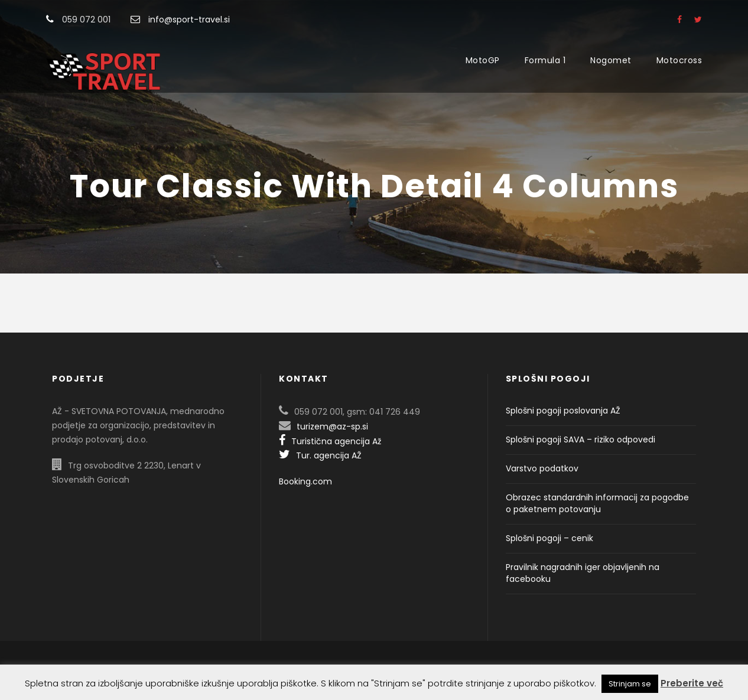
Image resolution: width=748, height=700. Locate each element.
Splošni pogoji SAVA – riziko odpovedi (580, 439)
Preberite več (692, 683)
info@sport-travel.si (189, 19)
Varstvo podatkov (542, 468)
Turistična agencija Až (330, 441)
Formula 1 (545, 60)
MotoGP (483, 60)
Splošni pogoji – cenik (549, 538)
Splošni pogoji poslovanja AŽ (563, 411)
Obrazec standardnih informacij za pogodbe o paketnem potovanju (597, 503)
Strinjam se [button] (630, 684)
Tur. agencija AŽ (320, 455)
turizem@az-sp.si (332, 426)
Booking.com (305, 481)
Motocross (679, 60)
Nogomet (611, 60)
